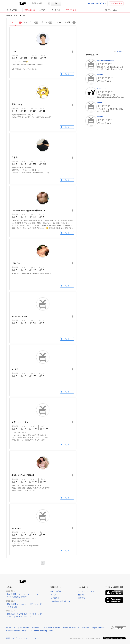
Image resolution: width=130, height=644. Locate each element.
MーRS (15, 369)
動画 (8, 638)
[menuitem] (45, 10)
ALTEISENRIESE (20, 316)
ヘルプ (53, 595)
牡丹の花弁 (11, 15)
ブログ (40, 638)
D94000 (100, 74)
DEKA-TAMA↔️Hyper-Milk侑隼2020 (28, 210)
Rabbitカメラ (102, 88)
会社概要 (35, 628)
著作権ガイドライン (71, 628)
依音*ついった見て (20, 422)
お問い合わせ (23, 628)
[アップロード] (13, 10)
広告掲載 (85, 628)
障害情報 (82, 598)
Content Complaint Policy (16, 631)
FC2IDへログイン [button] (97, 3)
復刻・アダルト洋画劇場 (23, 475)
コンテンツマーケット (27, 638)
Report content (98, 628)
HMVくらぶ (17, 263)
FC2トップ (11, 628)
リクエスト (55, 598)
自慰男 (15, 157)
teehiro (100, 102)
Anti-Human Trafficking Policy (41, 631)
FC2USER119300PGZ (106, 60)
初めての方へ (56, 591)
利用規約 (82, 595)
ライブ (14, 638)
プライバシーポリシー (51, 628)
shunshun (16, 528)
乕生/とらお (17, 104)
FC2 (13, 3)
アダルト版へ (116, 3)
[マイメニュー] (113, 10)
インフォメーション (86, 591)
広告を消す (120, 51)
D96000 (100, 116)
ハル (14, 51)
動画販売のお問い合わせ (60, 601)
